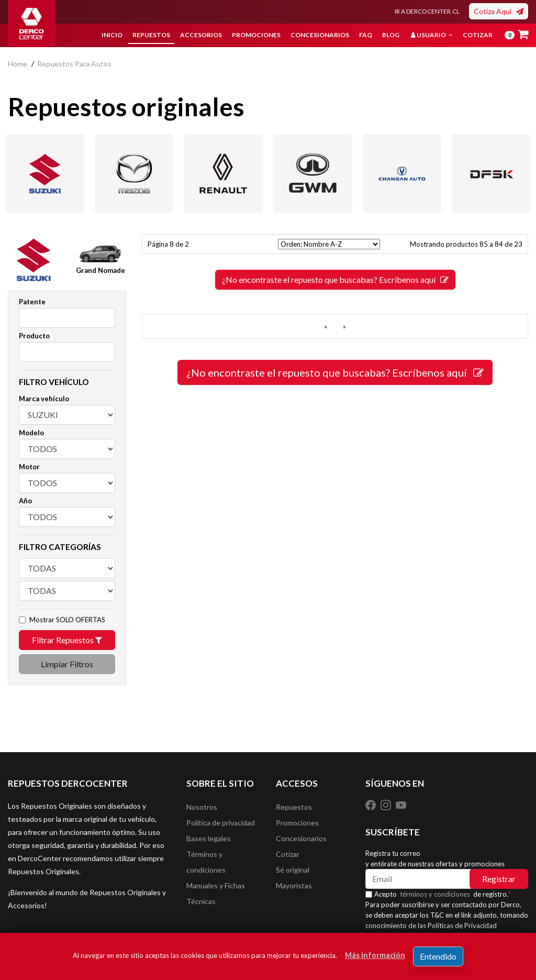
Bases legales (209, 838)
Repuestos (151, 35)
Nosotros (202, 807)
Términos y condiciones (206, 862)
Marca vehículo (44, 399)
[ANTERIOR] (326, 326)
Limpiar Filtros (67, 664)
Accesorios (201, 35)
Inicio (112, 35)
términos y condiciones (435, 894)
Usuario (432, 35)
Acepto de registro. (443, 894)
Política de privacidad (221, 823)
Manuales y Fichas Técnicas (216, 893)
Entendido (438, 956)
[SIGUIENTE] (344, 326)
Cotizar (478, 35)
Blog (391, 35)
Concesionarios (320, 35)
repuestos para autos (74, 64)
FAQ (366, 35)
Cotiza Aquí (499, 11)
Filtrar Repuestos (67, 640)
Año (25, 501)
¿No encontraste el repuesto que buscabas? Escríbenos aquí (335, 279)
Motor (29, 467)
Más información (375, 955)
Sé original (293, 870)
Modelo (31, 433)
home (18, 64)
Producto (34, 336)
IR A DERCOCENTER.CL (427, 11)
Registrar (499, 879)
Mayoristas (294, 885)
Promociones (256, 35)
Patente (32, 302)
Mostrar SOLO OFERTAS (67, 620)
